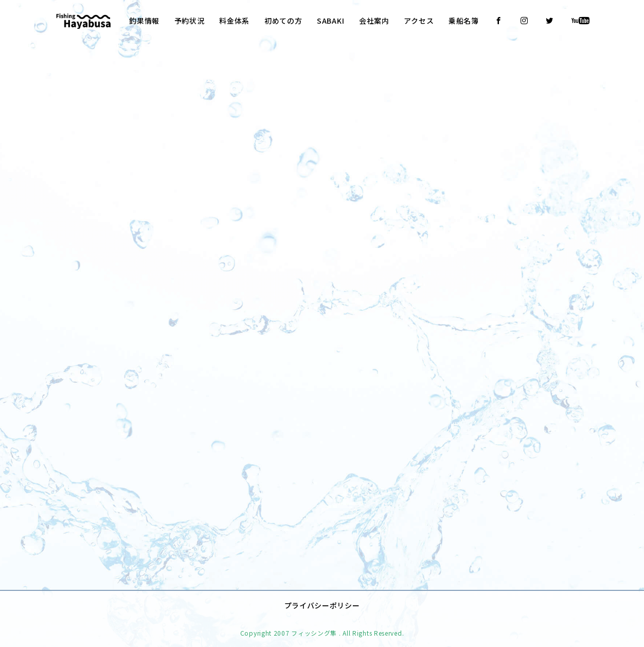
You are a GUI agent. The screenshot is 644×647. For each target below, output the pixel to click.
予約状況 (190, 21)
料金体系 (234, 21)
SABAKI (330, 21)
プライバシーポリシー (322, 599)
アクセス (419, 21)
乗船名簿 (464, 21)
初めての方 (283, 21)
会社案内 (374, 21)
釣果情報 (144, 21)
